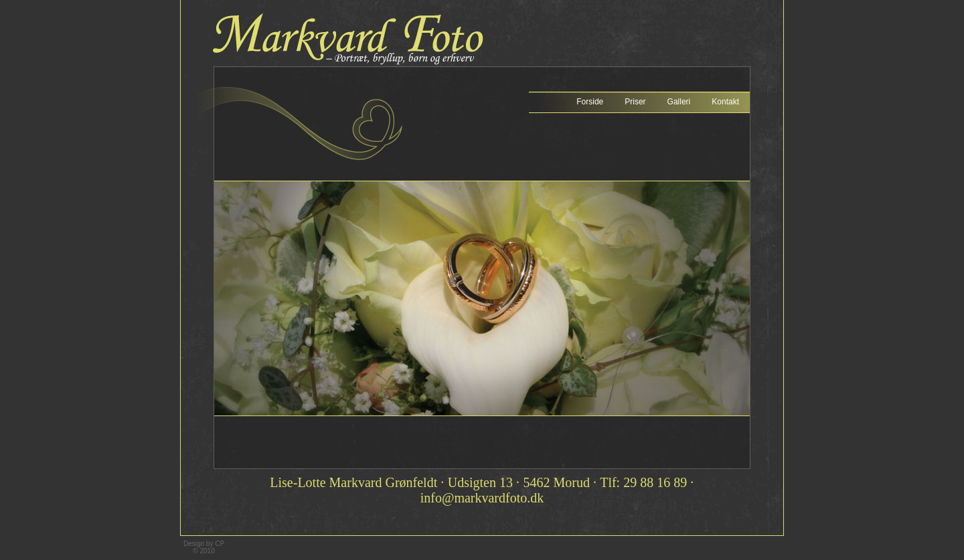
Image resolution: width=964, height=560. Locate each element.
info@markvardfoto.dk (482, 498)
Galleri (679, 102)
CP (220, 544)
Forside (590, 102)
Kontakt (725, 102)
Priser (635, 102)
